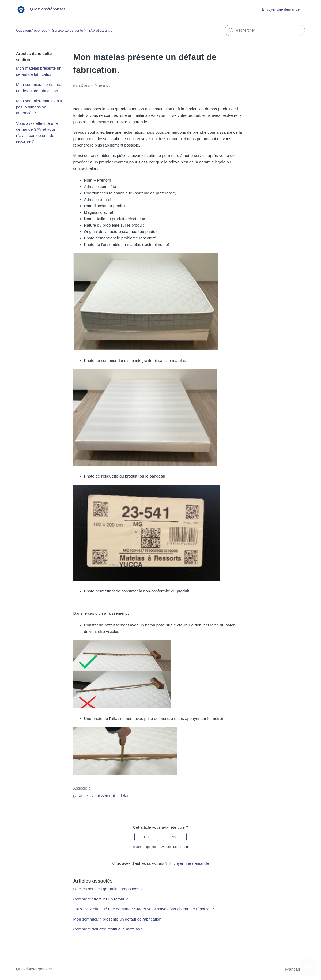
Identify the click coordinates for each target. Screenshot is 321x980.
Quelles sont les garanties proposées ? (108, 889)
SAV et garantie (100, 30)
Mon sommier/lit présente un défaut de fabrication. (39, 88)
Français (295, 969)
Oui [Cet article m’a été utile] (147, 837)
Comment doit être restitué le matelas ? (108, 929)
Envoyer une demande (281, 9)
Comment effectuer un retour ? (100, 899)
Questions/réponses (32, 30)
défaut (125, 796)
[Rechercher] (265, 30)
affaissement (104, 796)
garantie (80, 796)
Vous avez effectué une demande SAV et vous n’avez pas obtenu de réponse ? (37, 132)
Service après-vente (68, 30)
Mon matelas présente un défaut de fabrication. (39, 71)
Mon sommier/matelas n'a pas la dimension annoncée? (39, 107)
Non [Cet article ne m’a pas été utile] (175, 837)
